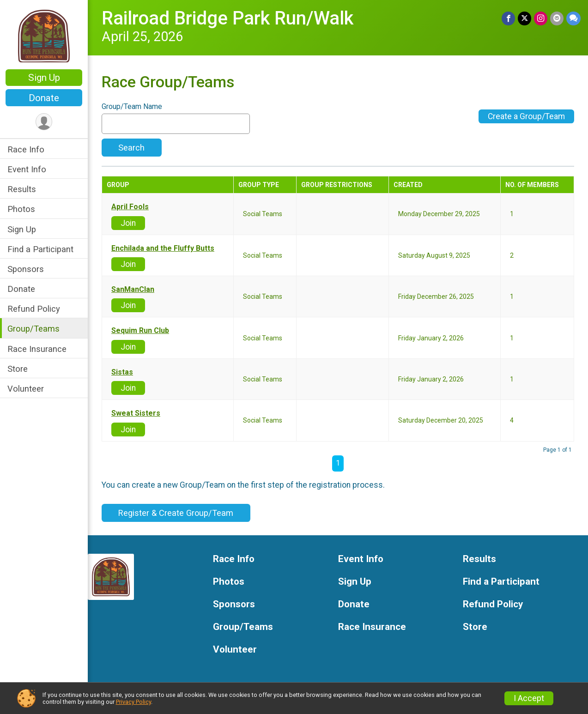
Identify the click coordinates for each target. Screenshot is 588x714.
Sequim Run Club (140, 331)
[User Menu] (44, 122)
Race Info (26, 149)
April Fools (130, 207)
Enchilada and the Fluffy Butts (163, 248)
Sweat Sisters (136, 413)
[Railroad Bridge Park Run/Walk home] (44, 36)
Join (128, 223)
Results (22, 189)
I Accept (529, 698)
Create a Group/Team (526, 116)
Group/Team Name (132, 107)
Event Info (27, 169)
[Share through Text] (573, 18)
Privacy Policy (133, 702)
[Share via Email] (557, 18)
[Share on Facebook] (508, 18)
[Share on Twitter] (524, 18)
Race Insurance (37, 349)
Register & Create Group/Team (176, 513)
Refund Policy (34, 309)
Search (131, 148)
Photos (21, 209)
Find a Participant (40, 249)
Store (18, 369)
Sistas (122, 372)
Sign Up (44, 78)
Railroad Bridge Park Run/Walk (227, 18)
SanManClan (133, 290)
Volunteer (26, 389)
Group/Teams (33, 329)
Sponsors (26, 269)
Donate (44, 98)
